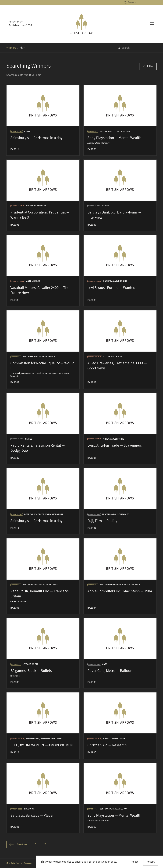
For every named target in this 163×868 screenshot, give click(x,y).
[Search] (145, 3)
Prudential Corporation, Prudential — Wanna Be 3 (40, 215)
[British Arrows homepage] (81, 24)
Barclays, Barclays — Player (32, 815)
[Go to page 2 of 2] (45, 844)
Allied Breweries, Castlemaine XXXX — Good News (117, 366)
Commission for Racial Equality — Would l (42, 366)
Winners (11, 48)
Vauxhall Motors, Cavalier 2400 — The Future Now (40, 290)
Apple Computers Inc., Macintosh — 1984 (120, 591)
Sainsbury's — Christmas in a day (36, 138)
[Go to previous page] (18, 844)
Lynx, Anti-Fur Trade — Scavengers (115, 445)
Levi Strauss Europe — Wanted (111, 288)
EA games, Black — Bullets (31, 671)
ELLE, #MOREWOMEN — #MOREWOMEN (42, 745)
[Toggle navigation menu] (152, 24)
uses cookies (64, 862)
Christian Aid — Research (107, 745)
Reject (134, 862)
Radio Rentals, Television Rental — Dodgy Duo (37, 448)
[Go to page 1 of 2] (36, 844)
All (22, 48)
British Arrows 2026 (20, 25)
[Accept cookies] (151, 862)
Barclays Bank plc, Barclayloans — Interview (114, 215)
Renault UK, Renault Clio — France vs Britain (39, 594)
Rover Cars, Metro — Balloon (110, 671)
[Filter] (148, 66)
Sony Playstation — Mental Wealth (114, 138)
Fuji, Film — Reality (102, 521)
